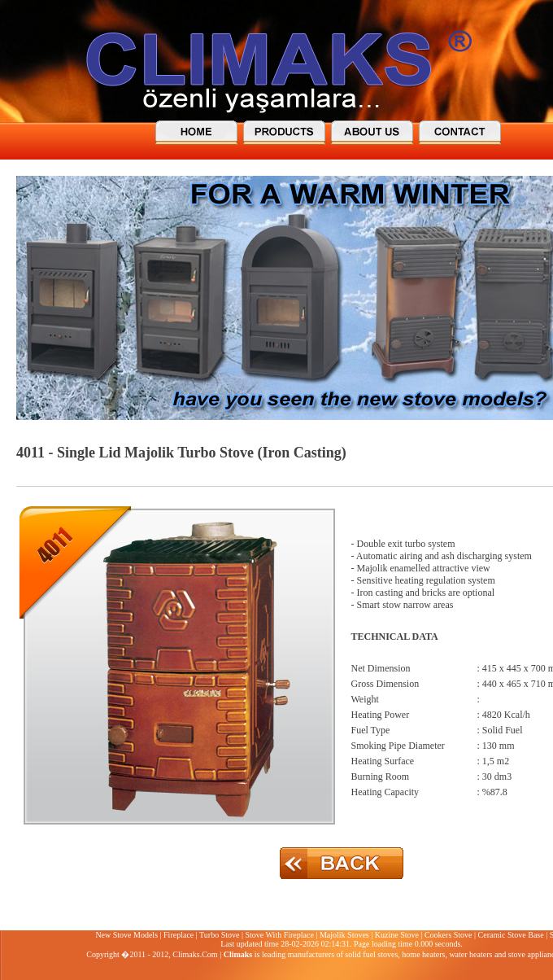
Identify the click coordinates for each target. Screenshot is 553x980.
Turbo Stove (219, 935)
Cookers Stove (448, 935)
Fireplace (179, 935)
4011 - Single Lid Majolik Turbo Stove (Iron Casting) (181, 453)
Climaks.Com (195, 954)
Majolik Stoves (344, 935)
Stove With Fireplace (279, 935)
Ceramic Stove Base (511, 935)
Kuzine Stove (397, 935)
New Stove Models (126, 935)
